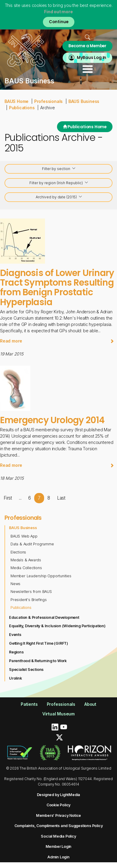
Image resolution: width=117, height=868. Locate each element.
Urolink (15, 678)
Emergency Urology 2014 (52, 420)
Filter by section (59, 169)
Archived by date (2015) (59, 197)
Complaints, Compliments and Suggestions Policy (59, 826)
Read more (57, 341)
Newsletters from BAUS (31, 592)
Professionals (48, 101)
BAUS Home (16, 101)
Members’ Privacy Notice (58, 815)
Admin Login (58, 857)
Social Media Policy (58, 836)
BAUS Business (84, 101)
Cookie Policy (58, 805)
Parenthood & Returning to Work (38, 661)
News (15, 584)
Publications (22, 108)
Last (61, 498)
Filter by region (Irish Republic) (59, 183)
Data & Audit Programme (32, 544)
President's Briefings (29, 600)
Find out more (58, 12)
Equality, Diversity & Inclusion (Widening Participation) (57, 626)
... (20, 498)
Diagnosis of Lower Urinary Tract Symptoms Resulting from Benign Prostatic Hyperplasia (57, 287)
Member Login (59, 846)
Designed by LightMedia (59, 795)
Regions (16, 652)
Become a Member (87, 46)
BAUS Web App (24, 536)
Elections (18, 552)
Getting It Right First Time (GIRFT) (39, 643)
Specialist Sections (26, 670)
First (8, 498)
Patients (29, 704)
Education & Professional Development (44, 617)
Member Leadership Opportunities (41, 576)
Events (15, 635)
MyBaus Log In (91, 58)
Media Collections (26, 568)
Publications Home (85, 127)
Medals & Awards (26, 560)
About (90, 704)
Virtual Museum (58, 714)
